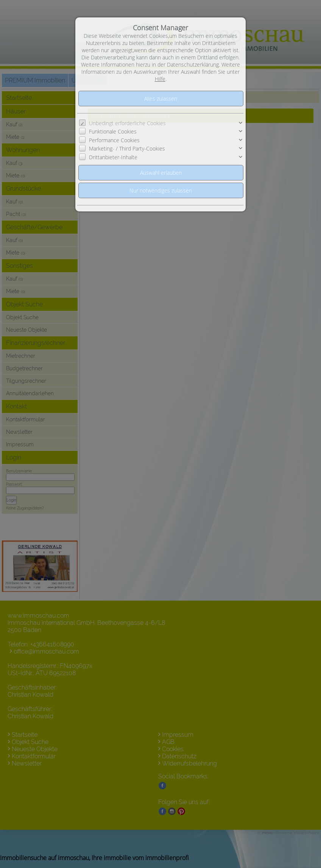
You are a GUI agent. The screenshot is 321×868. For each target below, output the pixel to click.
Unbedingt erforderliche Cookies (127, 123)
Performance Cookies (114, 140)
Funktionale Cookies (113, 131)
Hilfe (160, 79)
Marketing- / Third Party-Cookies (127, 148)
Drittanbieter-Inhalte (113, 157)
